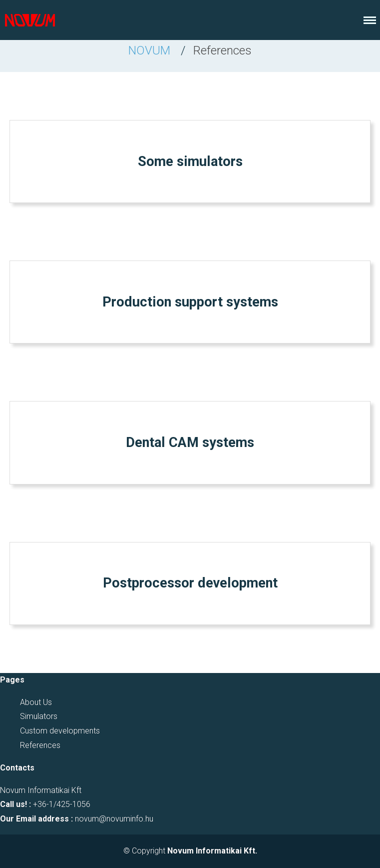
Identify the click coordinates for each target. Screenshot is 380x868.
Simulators (39, 716)
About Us (36, 702)
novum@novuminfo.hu (114, 819)
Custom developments (60, 731)
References (40, 745)
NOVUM (149, 50)
